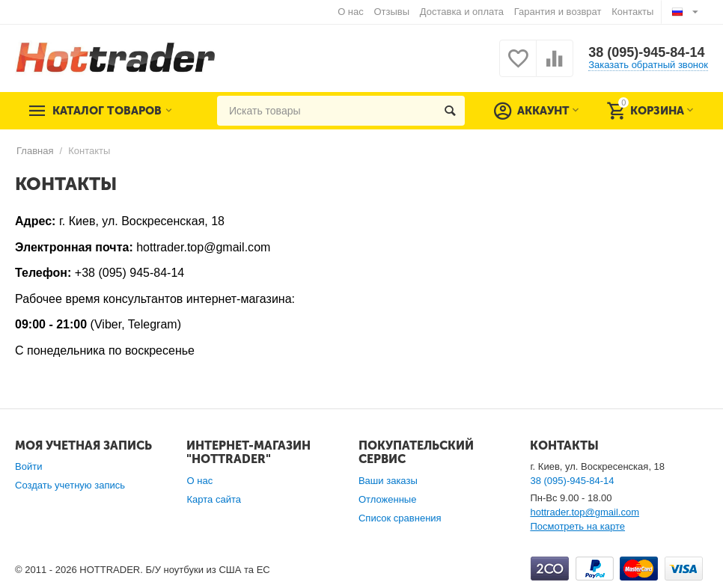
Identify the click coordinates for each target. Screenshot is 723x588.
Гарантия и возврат (558, 12)
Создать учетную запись (70, 485)
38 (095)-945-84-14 (646, 52)
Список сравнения (400, 518)
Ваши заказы (388, 481)
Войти (28, 466)
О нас (351, 12)
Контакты (632, 12)
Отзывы (391, 12)
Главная (35, 151)
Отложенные (388, 499)
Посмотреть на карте (577, 526)
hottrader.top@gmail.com (585, 512)
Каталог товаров (107, 111)
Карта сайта (214, 499)
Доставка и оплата (462, 12)
